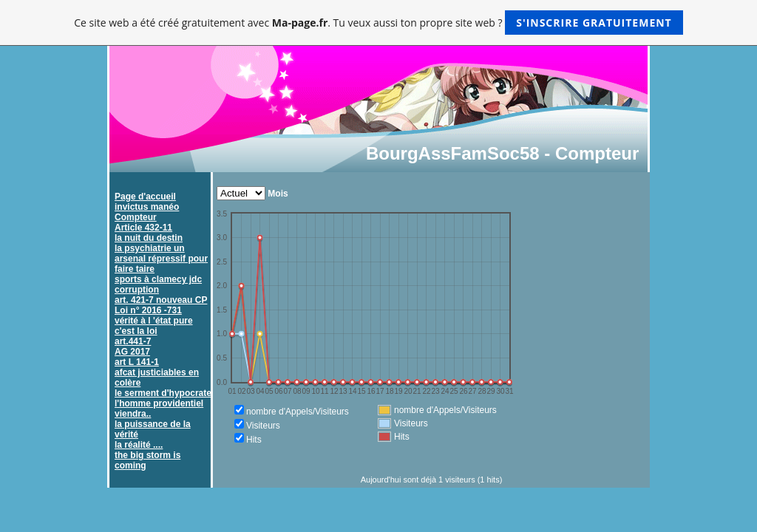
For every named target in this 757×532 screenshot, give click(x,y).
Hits (254, 440)
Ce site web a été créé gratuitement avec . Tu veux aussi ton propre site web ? (378, 23)
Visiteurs (263, 426)
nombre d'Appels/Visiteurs (298, 412)
